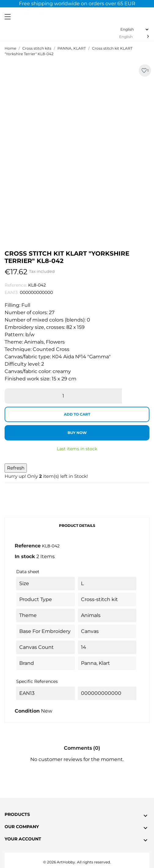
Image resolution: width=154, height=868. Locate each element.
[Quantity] (63, 396)
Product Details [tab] (77, 525)
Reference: (16, 285)
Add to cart (77, 414)
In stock (25, 556)
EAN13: (12, 292)
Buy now (77, 433)
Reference (28, 546)
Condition (27, 711)
